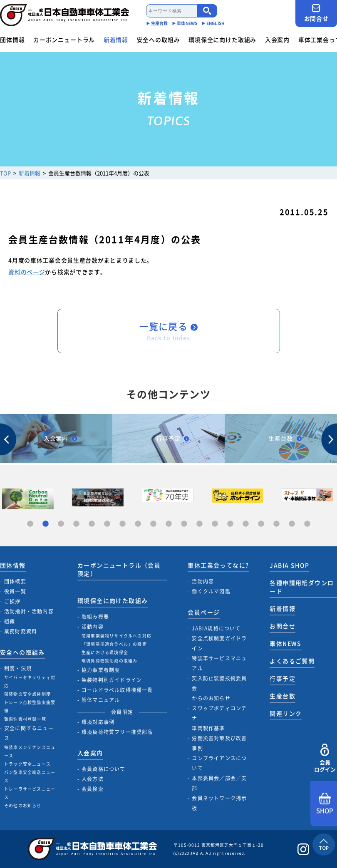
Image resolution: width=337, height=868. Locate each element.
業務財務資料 (21, 631)
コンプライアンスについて (219, 763)
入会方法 (93, 779)
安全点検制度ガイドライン (219, 643)
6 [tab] (107, 524)
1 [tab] (30, 524)
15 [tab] (246, 524)
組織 (10, 621)
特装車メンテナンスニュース (30, 751)
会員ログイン (325, 758)
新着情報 (116, 40)
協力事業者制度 (101, 670)
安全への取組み (159, 40)
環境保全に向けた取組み (222, 40)
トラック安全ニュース (27, 764)
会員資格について (104, 769)
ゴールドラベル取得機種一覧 (117, 690)
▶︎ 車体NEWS (185, 23)
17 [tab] (276, 524)
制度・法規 (18, 668)
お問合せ (316, 13)
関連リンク (286, 713)
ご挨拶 (12, 601)
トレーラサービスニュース (30, 793)
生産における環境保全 (105, 652)
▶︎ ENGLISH (213, 23)
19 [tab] (307, 524)
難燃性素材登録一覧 (25, 719)
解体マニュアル (101, 700)
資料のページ (27, 272)
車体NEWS (285, 643)
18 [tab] (292, 524)
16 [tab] (261, 524)
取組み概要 (95, 617)
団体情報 (12, 40)
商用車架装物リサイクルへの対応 (116, 636)
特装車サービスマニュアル (219, 663)
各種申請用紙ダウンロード (302, 587)
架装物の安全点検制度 (27, 694)
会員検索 (93, 789)
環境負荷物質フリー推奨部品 (117, 732)
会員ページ (204, 612)
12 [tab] (199, 524)
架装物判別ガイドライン (112, 680)
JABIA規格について (216, 628)
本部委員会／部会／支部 (219, 783)
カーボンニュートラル (64, 40)
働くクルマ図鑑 (211, 591)
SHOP (325, 804)
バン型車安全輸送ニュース (30, 776)
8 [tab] (138, 524)
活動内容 (93, 627)
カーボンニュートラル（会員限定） (119, 569)
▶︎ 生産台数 (157, 23)
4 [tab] (76, 524)
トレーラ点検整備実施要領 (30, 706)
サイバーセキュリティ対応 (30, 681)
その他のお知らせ (23, 805)
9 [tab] (153, 524)
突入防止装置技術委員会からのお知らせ (219, 688)
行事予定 (282, 678)
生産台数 (282, 696)
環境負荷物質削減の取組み (109, 661)
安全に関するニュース (29, 733)
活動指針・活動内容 (29, 611)
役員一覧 (15, 591)
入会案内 (277, 40)
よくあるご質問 (292, 661)
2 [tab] (46, 524)
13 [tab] (215, 524)
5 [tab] (92, 524)
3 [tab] (61, 524)
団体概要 (15, 581)
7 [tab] (123, 524)
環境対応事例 (98, 722)
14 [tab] (230, 524)
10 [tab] (169, 524)
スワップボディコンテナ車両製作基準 (219, 718)
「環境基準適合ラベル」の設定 (114, 644)
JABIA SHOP (289, 565)
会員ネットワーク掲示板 (219, 803)
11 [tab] (184, 524)
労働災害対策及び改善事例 (219, 743)
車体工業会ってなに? (218, 565)
